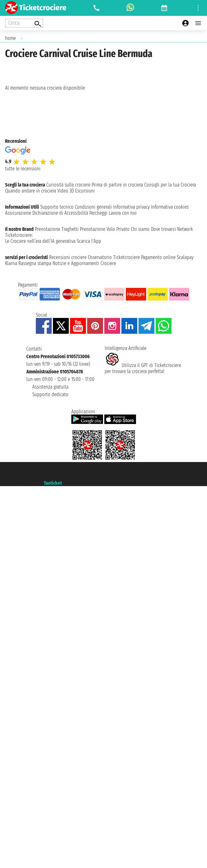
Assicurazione (18, 213)
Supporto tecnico (57, 207)
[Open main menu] (198, 23)
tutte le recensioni (23, 169)
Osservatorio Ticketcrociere (114, 257)
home (10, 38)
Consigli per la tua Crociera (170, 185)
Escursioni (85, 191)
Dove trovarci (163, 229)
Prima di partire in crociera (117, 185)
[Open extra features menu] (24, 23)
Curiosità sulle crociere (68, 185)
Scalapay (185, 257)
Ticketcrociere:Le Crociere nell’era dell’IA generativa (40, 238)
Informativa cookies (170, 207)
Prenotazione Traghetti (57, 229)
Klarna (11, 263)
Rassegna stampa (35, 263)
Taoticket (53, 483)
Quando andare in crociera (31, 191)
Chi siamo (140, 229)
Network (185, 229)
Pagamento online (158, 257)
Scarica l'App (89, 241)
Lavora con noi (123, 213)
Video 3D (66, 191)
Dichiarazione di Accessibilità (60, 213)
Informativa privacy (131, 207)
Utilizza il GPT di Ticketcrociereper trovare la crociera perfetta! (143, 368)
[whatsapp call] (130, 8)
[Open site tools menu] (198, 8)
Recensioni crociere (68, 257)
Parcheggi (98, 213)
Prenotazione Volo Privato (105, 229)
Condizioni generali (93, 207)
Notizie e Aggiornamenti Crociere (84, 263)
